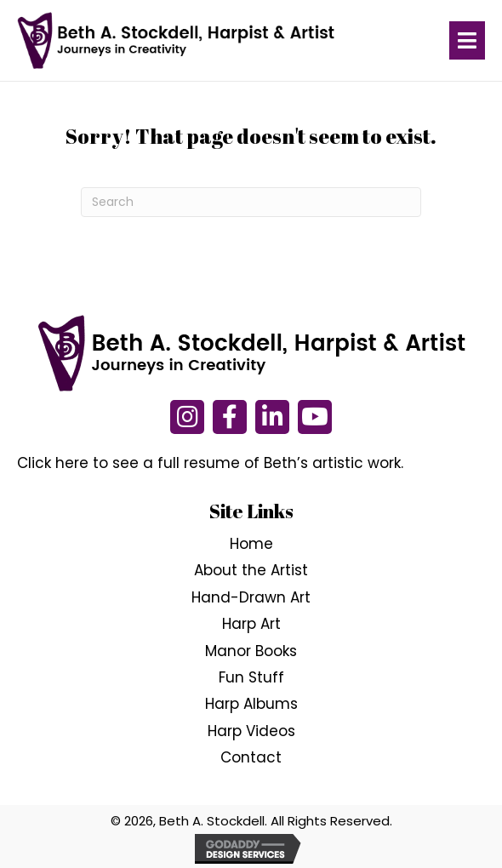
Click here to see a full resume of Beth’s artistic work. (210, 463)
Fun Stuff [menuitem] (251, 677)
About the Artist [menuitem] (251, 571)
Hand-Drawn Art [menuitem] (251, 597)
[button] (187, 417)
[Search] (251, 202)
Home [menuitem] (251, 544)
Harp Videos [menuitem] (251, 731)
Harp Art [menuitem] (251, 624)
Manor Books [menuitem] (251, 651)
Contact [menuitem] (251, 757)
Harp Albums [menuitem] (251, 705)
